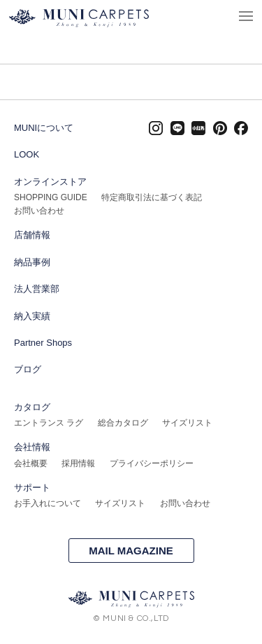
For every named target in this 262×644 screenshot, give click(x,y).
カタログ (32, 407)
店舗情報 (32, 235)
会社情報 (32, 447)
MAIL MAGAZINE (131, 551)
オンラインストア (50, 182)
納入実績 (32, 316)
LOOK (27, 154)
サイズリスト (187, 423)
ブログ (28, 369)
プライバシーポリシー (152, 463)
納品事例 (32, 262)
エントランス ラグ (49, 423)
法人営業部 (37, 289)
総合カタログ (123, 423)
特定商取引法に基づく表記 (152, 197)
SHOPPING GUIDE (51, 197)
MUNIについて (44, 128)
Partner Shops (43, 343)
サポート (32, 488)
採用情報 (78, 463)
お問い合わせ (39, 211)
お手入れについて (48, 503)
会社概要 (31, 463)
